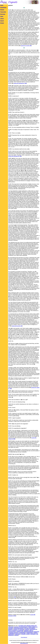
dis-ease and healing (30, 628)
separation (18, 634)
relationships (30, 633)
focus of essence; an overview (16, 630)
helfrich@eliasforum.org (24, 643)
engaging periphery (14, 633)
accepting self (22, 626)
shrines (16, 635)
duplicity (10, 629)
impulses (26, 630)
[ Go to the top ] (24, 637)
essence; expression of (31, 629)
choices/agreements (19, 628)
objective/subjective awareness (31, 632)
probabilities (22, 633)
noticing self (20, 632)
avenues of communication (21, 627)
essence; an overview (19, 629)
